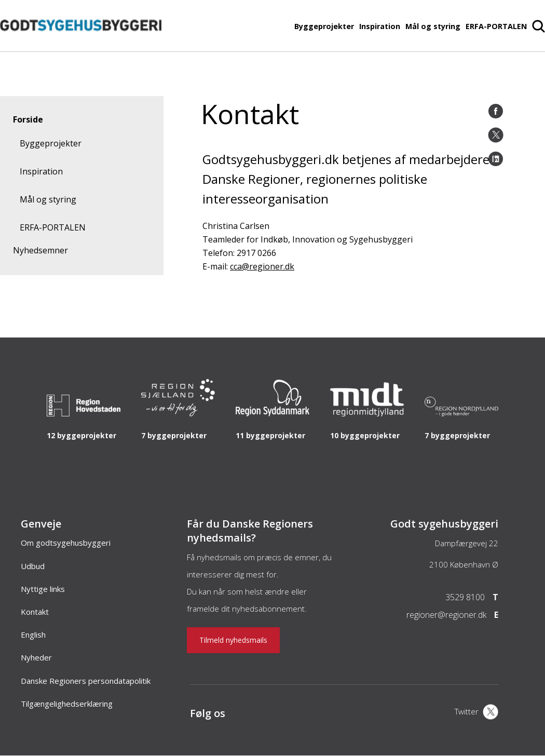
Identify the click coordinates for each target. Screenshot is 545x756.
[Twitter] (496, 135)
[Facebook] (496, 111)
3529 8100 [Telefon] (465, 597)
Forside (28, 119)
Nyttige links (43, 589)
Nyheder (36, 657)
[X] (476, 713)
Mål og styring (433, 26)
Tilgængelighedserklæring (67, 704)
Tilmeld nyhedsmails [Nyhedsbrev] (233, 640)
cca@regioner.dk (262, 266)
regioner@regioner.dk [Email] (446, 615)
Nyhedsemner (40, 250)
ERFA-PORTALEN (496, 26)
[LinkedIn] (496, 159)
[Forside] (81, 46)
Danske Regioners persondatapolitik (86, 681)
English (33, 634)
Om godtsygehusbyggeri (66, 543)
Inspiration (380, 26)
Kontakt (35, 612)
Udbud (33, 566)
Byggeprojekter (324, 26)
